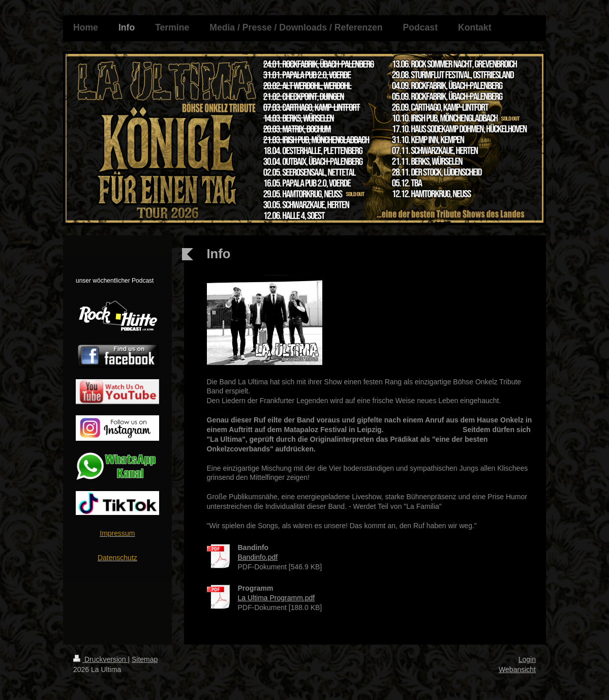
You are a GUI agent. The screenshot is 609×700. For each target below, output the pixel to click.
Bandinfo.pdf (258, 557)
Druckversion (100, 659)
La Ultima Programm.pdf (277, 598)
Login (527, 659)
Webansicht (517, 669)
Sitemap (145, 659)
